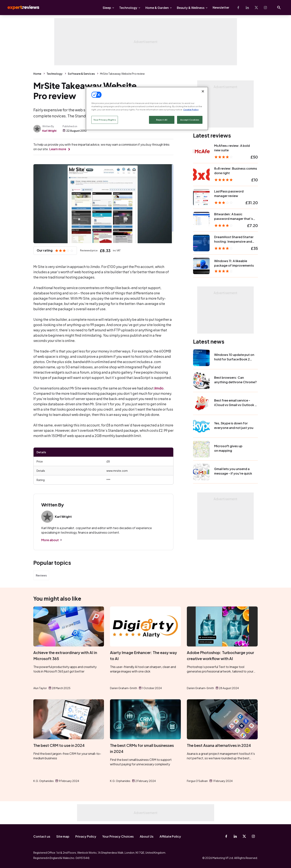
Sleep (107, 8)
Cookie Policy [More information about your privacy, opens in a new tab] (191, 110)
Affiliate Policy (170, 836)
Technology (128, 8)
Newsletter (221, 7)
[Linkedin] (247, 8)
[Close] (203, 91)
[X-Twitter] (256, 8)
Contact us (42, 836)
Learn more (58, 149)
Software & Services (81, 74)
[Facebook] (238, 8)
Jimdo (159, 388)
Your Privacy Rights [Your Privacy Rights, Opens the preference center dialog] (105, 120)
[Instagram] (265, 8)
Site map (63, 836)
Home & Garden (157, 8)
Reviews (41, 575)
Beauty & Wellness (191, 8)
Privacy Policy (86, 836)
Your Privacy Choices (118, 836)
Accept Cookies (190, 120)
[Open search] (279, 8)
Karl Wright (49, 131)
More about (50, 540)
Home (37, 74)
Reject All (162, 120)
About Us (147, 836)
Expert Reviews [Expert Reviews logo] (20, 8)
